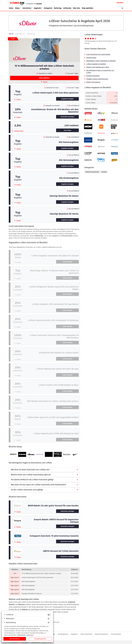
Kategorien (48, 8)
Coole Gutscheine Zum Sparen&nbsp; (98, 54)
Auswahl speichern (40, 639)
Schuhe (104, 172)
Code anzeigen (67, 262)
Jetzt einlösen (44, 78)
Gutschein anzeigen (67, 117)
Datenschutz (22, 635)
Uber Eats (77, 8)
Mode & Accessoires (92, 172)
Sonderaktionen (63, 634)
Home (11, 8)
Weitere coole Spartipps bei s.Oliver (98, 67)
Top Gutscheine (116, 634)
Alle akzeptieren (15, 639)
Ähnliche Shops (91, 58)
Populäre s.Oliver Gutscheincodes (97, 79)
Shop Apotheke (88, 8)
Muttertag (58, 8)
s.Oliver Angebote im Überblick (96, 64)
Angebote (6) (31, 34)
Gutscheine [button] (27, 8)
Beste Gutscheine (86, 634)
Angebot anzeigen (67, 99)
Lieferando (67, 8)
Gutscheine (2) (20, 34)
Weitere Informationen (93, 82)
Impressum (30, 635)
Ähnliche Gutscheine (93, 76)
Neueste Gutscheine (102, 634)
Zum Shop (67, 130)
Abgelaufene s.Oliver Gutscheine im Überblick (101, 61)
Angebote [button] (37, 8)
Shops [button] (17, 8)
